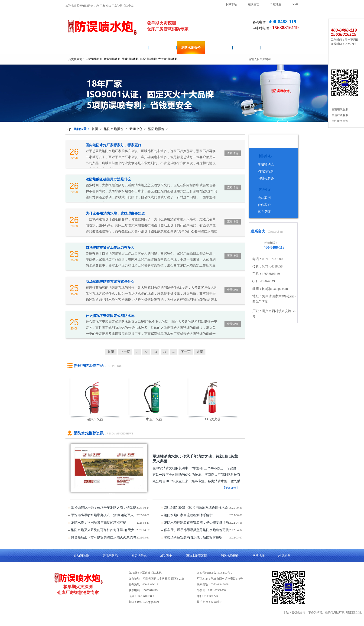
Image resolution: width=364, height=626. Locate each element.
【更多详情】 (231, 488)
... (137, 352)
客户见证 (264, 212)
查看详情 (233, 153)
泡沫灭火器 (95, 419)
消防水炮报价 (191, 48)
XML (296, 4)
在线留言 (253, 4)
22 (146, 352)
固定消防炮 (219, 48)
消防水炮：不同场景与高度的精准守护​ (99, 523)
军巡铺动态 (266, 164)
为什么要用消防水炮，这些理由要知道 (115, 213)
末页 (200, 352)
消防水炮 (79, 48)
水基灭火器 (154, 419)
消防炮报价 (156, 129)
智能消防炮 (163, 48)
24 (165, 352)
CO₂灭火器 (213, 419)
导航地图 (276, 4)
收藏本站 (231, 4)
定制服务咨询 (340, 121)
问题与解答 (266, 178)
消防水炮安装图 (135, 48)
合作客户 (264, 205)
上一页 (125, 352)
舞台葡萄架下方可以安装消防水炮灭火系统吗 (104, 537)
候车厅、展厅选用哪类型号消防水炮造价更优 (196, 530)
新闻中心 (136, 129)
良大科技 (216, 602)
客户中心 (265, 190)
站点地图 (284, 556)
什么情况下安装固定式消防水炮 (110, 316)
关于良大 (274, 48)
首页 (95, 129)
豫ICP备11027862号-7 (219, 573)
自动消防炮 (107, 48)
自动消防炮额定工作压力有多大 (110, 248)
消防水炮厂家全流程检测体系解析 (188, 515)
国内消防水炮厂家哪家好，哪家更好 (114, 145)
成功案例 (247, 48)
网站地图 (259, 556)
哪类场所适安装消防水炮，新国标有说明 (193, 537)
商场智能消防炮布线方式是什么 (110, 282)
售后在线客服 (340, 115)
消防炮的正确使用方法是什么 (108, 179)
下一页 (186, 352)
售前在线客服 (340, 109)
